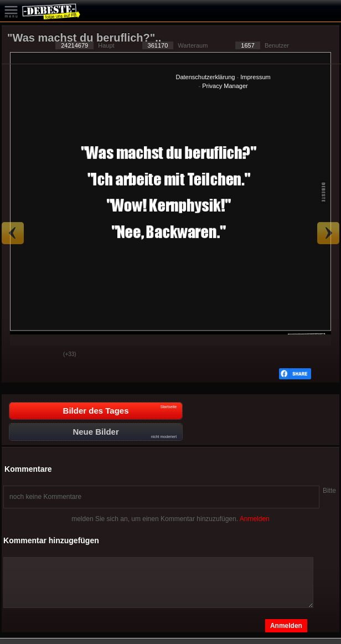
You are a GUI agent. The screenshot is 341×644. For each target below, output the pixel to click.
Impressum (255, 77)
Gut (19, 355)
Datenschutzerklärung (205, 77)
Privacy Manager (225, 86)
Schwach (46, 355)
